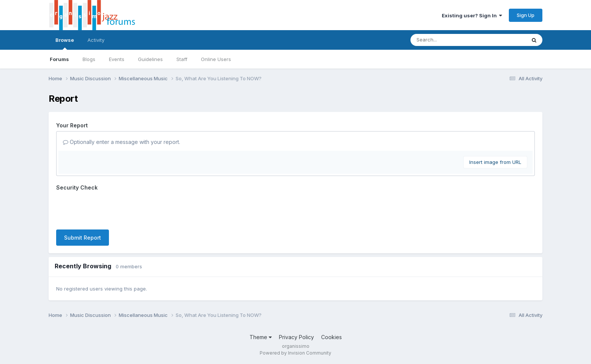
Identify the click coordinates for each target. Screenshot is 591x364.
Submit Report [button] (83, 238)
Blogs (89, 59)
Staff (182, 59)
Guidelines (150, 59)
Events (117, 59)
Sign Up (526, 15)
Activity (96, 40)
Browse (65, 43)
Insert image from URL (495, 162)
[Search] (448, 40)
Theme (261, 337)
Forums (59, 59)
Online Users (216, 59)
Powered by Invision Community (295, 353)
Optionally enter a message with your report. (122, 142)
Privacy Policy (296, 337)
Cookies (331, 337)
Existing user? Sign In (472, 15)
